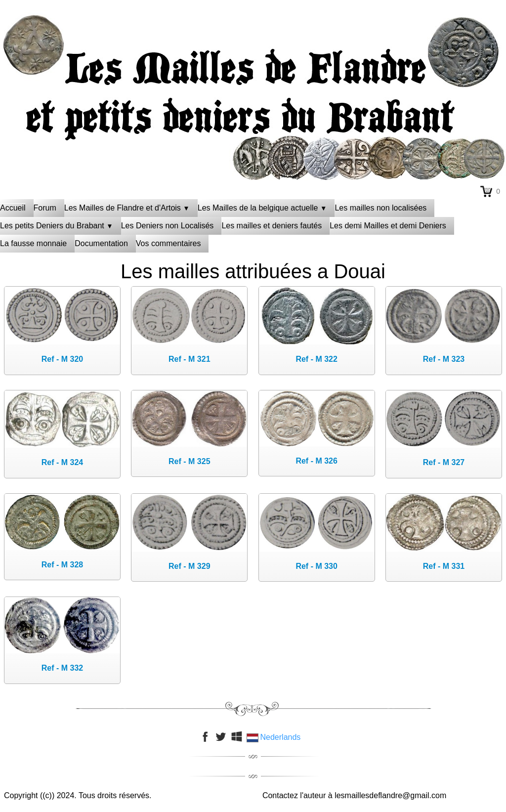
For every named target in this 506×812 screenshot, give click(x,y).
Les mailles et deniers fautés (272, 226)
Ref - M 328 (62, 565)
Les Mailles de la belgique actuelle (262, 208)
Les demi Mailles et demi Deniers (388, 226)
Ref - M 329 (189, 566)
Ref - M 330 (316, 566)
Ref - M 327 (444, 462)
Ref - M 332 (62, 668)
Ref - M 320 (62, 359)
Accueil (13, 208)
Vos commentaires (169, 243)
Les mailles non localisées (380, 208)
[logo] (253, 37)
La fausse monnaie (33, 243)
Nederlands (275, 737)
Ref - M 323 (444, 359)
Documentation (101, 243)
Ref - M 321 (189, 359)
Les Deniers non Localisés (168, 226)
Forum (45, 208)
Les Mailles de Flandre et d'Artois (127, 208)
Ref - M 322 (316, 359)
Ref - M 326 (316, 461)
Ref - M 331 (444, 566)
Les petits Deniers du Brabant (57, 226)
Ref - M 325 (189, 461)
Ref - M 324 (62, 462)
